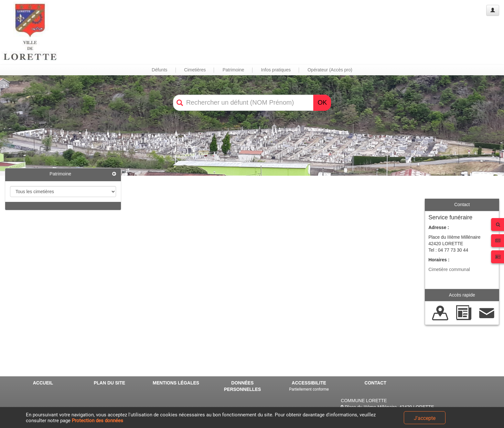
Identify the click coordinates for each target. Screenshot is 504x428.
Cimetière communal (449, 269)
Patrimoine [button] (233, 70)
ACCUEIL (43, 383)
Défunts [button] (159, 70)
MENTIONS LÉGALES (176, 383)
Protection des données (97, 421)
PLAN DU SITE (109, 383)
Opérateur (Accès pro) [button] (330, 70)
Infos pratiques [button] (276, 70)
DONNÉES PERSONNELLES (242, 386)
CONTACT (375, 383)
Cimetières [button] (195, 70)
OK (322, 102)
